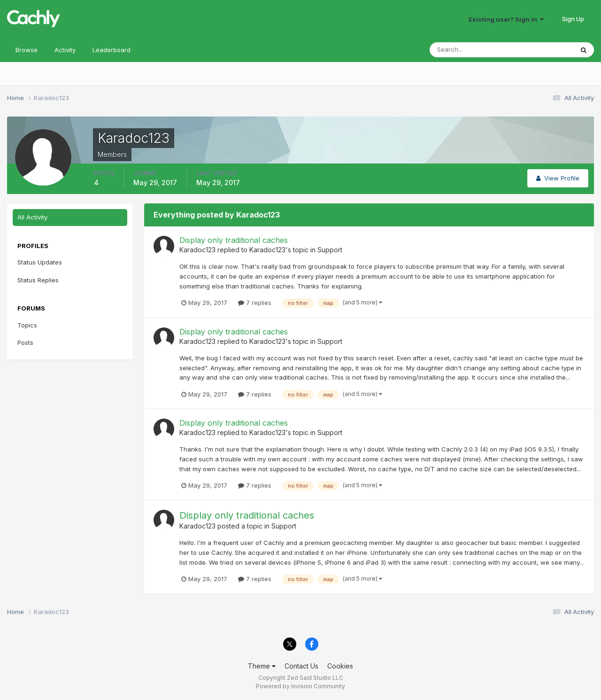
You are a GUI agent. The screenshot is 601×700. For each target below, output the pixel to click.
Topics (27, 325)
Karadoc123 (197, 250)
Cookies (340, 666)
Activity (65, 50)
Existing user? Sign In (506, 19)
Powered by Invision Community (300, 686)
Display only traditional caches (234, 240)
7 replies (255, 303)
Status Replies (38, 280)
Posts (25, 342)
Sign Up (573, 19)
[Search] (471, 50)
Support (330, 250)
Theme (262, 666)
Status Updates (40, 262)
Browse (27, 50)
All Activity (32, 217)
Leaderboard (112, 50)
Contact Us (301, 666)
